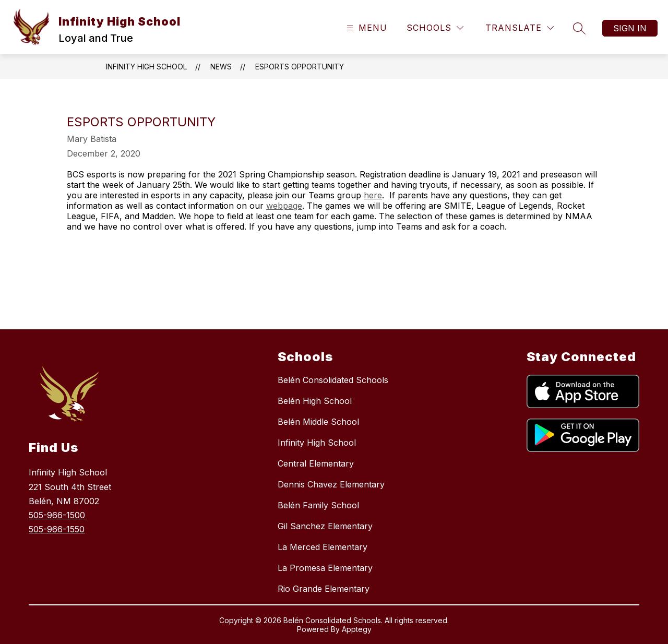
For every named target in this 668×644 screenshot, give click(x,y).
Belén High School (315, 401)
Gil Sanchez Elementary (325, 526)
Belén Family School (318, 505)
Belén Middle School (318, 422)
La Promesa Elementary (325, 568)
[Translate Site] (520, 28)
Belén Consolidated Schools (333, 380)
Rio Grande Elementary (324, 589)
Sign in (630, 28)
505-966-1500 (57, 515)
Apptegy (357, 629)
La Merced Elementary (323, 547)
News (221, 67)
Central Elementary (316, 463)
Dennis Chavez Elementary (331, 484)
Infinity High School (146, 67)
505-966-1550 (57, 529)
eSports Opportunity (300, 67)
